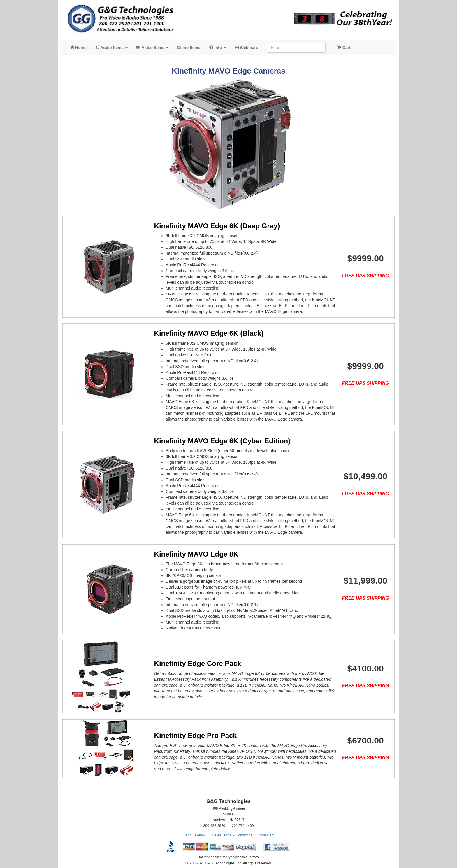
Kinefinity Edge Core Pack (190, 663)
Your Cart (266, 835)
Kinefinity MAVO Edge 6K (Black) (201, 333)
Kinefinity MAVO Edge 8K (188, 554)
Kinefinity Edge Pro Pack (188, 735)
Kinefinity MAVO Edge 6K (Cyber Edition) (215, 441)
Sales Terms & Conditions (232, 835)
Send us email (194, 835)
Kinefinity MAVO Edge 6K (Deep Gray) (209, 226)
